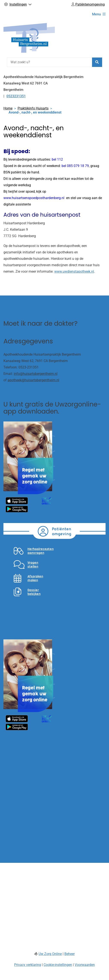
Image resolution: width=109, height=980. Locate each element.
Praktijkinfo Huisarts (33, 108)
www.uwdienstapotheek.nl (74, 271)
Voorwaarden (85, 965)
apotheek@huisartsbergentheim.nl (33, 380)
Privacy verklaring (28, 965)
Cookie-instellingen (58, 965)
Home (8, 108)
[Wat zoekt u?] (49, 62)
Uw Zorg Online (50, 954)
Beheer (70, 954)
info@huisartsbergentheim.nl (36, 374)
